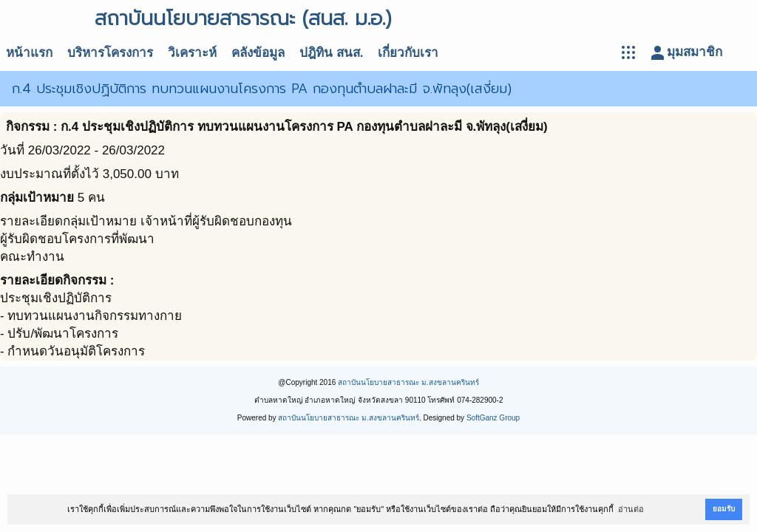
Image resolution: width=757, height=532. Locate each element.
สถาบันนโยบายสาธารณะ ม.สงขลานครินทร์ (408, 382)
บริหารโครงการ (110, 53)
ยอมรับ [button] (724, 509)
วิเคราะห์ (192, 53)
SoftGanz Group (493, 418)
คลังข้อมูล (258, 53)
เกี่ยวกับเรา (408, 53)
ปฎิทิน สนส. (331, 53)
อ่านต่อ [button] (631, 509)
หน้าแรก (29, 53)
